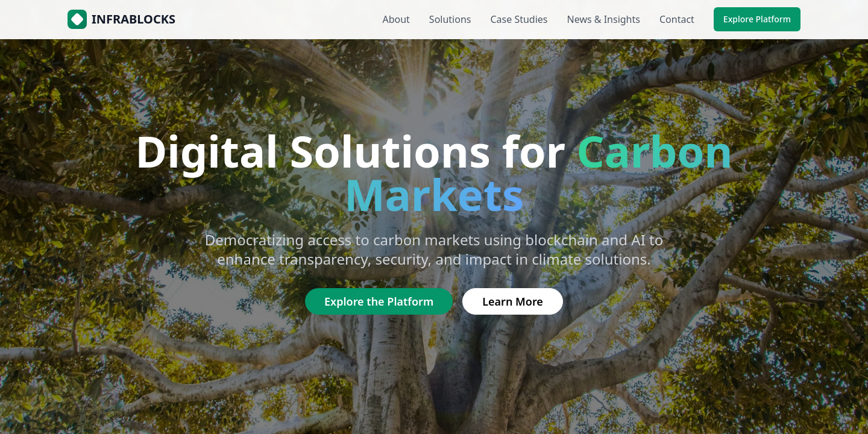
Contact (677, 19)
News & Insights (604, 19)
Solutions (450, 19)
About (396, 19)
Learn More (513, 301)
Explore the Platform (379, 301)
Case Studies (519, 19)
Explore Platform (757, 19)
